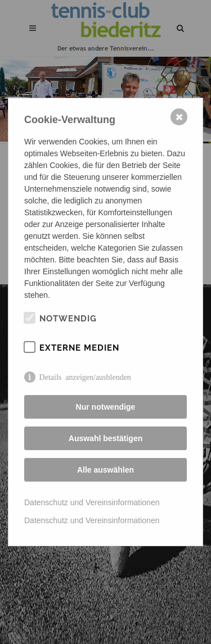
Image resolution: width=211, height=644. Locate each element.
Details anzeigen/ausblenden (85, 377)
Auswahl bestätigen (105, 438)
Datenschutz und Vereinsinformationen (92, 502)
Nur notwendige (106, 407)
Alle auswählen (105, 470)
